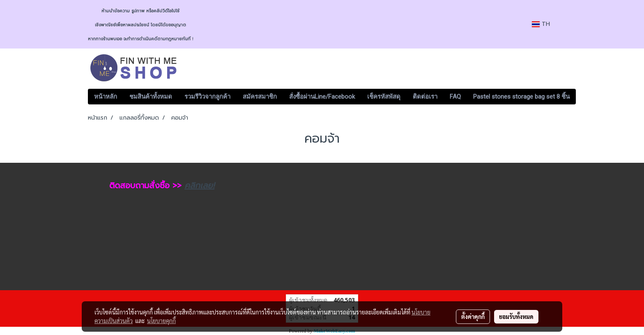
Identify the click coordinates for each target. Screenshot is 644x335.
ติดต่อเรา (425, 97)
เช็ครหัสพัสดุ (384, 97)
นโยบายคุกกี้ (161, 321)
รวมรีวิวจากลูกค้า (207, 97)
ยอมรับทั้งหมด (516, 317)
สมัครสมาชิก (260, 97)
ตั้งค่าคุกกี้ (473, 317)
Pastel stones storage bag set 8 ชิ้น (521, 97)
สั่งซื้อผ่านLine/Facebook (322, 97)
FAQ (455, 97)
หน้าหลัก (106, 97)
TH (541, 24)
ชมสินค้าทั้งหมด (151, 97)
